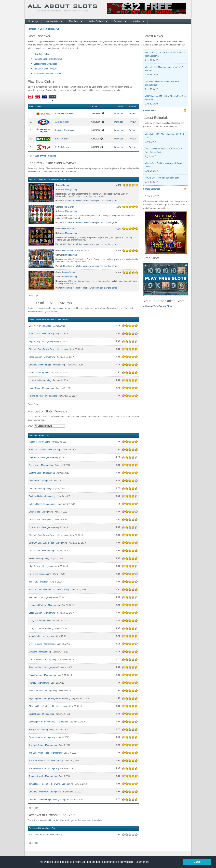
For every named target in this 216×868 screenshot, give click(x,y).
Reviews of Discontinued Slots (48, 74)
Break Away (34, 465)
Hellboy (32, 558)
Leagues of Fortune (38, 605)
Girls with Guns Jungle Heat (41, 543)
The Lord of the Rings (39, 835)
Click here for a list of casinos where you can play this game (90, 201)
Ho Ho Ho (33, 574)
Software (118, 21)
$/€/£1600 (98, 122)
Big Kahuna (34, 457)
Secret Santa (35, 388)
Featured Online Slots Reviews (48, 59)
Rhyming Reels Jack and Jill (42, 706)
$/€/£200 (97, 139)
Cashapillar (34, 481)
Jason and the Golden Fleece (42, 590)
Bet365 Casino (62, 139)
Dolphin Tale (34, 512)
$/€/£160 (97, 147)
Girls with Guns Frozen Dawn (75, 251)
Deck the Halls (35, 496)
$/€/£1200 (98, 113)
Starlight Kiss (35, 730)
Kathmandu (34, 597)
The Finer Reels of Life (39, 761)
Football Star (68, 207)
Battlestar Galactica (38, 450)
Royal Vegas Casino (64, 113)
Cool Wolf (67, 185)
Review (132, 113)
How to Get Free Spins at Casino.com (162, 178)
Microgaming (71, 189)
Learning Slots (51, 21)
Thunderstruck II (36, 776)
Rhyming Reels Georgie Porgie (43, 698)
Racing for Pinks (36, 396)
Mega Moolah (35, 636)
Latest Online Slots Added (46, 64)
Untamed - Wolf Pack (38, 792)
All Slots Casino (62, 122)
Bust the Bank (35, 473)
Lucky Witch (34, 628)
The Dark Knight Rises (39, 753)
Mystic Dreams (36, 644)
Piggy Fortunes (36, 675)
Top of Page (33, 296)
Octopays (33, 652)
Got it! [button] (197, 862)
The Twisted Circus (37, 768)
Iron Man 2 (34, 582)
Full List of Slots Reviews (45, 69)
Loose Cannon (69, 272)
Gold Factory (35, 551)
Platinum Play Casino (65, 130)
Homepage (33, 21)
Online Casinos (96, 21)
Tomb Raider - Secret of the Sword (44, 784)
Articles (136, 21)
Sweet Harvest (35, 737)
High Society (68, 229)
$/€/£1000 (98, 130)
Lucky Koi (33, 380)
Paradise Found (36, 660)
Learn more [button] (142, 862)
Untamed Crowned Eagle (40, 365)
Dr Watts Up (34, 520)
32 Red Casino (62, 147)
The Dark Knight (36, 745)
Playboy (32, 683)
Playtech (44, 582)
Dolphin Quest (35, 504)
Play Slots (73, 21)
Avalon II (33, 373)
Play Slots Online (42, 54)
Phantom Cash (36, 667)
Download (119, 113)
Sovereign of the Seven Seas (42, 722)
